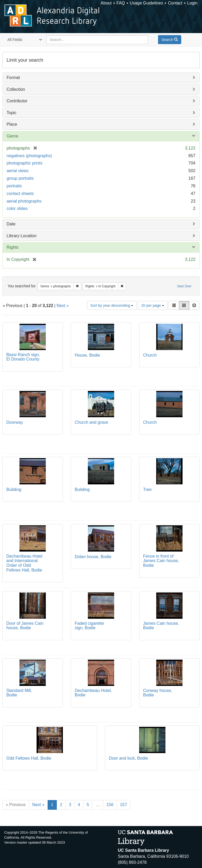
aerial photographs (24, 201)
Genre (12, 136)
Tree (147, 489)
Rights (12, 247)
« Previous (16, 805)
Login (192, 3)
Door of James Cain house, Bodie (25, 626)
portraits (14, 186)
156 (110, 805)
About (106, 3)
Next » (63, 306)
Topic (11, 113)
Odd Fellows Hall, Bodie (29, 758)
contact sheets (20, 194)
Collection (16, 89)
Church (150, 355)
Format (13, 78)
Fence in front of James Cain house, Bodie (161, 561)
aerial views (18, 171)
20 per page (153, 305)
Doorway (15, 422)
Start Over (184, 286)
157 (123, 805)
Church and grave (91, 422)
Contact (175, 3)
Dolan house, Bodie (93, 557)
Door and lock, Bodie (128, 758)
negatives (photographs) (29, 156)
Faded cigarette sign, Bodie (89, 626)
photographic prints (24, 163)
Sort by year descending (112, 305)
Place (12, 124)
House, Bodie (87, 355)
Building (14, 489)
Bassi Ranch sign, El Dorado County (23, 357)
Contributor (17, 101)
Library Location (22, 236)
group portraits (20, 178)
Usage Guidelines (146, 3)
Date (11, 224)
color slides (17, 208)
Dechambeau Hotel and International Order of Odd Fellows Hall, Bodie (24, 563)
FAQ (121, 3)
